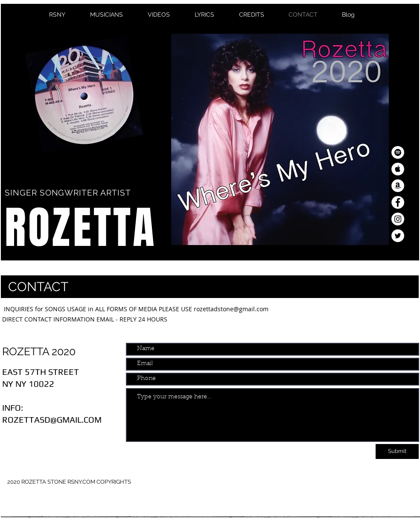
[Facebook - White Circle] (398, 202)
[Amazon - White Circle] (398, 186)
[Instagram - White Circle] (398, 219)
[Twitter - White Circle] (398, 236)
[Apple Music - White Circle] (398, 169)
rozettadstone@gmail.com (231, 309)
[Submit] (397, 451)
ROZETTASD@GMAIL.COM (52, 419)
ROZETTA (80, 228)
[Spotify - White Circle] (398, 152)
